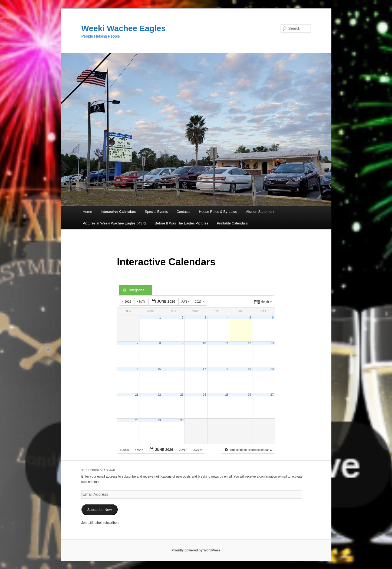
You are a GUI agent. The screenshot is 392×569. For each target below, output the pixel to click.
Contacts (183, 212)
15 (159, 369)
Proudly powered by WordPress (196, 550)
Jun (186, 302)
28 (137, 420)
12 (249, 343)
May (142, 302)
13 (272, 343)
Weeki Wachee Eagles (124, 28)
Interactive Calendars (118, 212)
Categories (136, 290)
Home (88, 212)
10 (204, 343)
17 (204, 369)
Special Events (156, 212)
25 (227, 395)
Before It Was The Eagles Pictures (182, 223)
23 (182, 395)
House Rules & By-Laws (218, 212)
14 (137, 369)
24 (204, 395)
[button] (248, 450)
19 (249, 369)
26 (249, 395)
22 (159, 395)
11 (227, 343)
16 (182, 369)
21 (137, 395)
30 (182, 420)
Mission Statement (260, 212)
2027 (200, 302)
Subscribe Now (99, 510)
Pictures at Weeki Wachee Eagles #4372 (115, 223)
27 (272, 395)
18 (227, 369)
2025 (127, 302)
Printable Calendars (232, 223)
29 (159, 420)
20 (272, 369)
